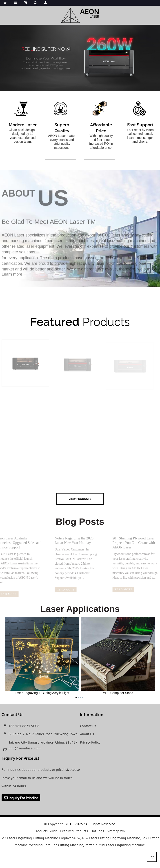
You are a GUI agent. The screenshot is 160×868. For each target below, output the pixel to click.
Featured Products (74, 831)
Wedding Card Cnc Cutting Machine (56, 845)
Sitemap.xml (116, 831)
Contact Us (88, 726)
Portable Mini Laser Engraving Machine (115, 845)
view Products (80, 499)
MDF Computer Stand (118, 656)
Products (80, 322)
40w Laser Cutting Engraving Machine (111, 838)
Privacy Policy (90, 742)
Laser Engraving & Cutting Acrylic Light (42, 656)
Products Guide (46, 831)
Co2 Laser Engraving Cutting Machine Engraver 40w (40, 838)
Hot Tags (97, 831)
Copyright (55, 824)
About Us (87, 734)
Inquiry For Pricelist (23, 798)
